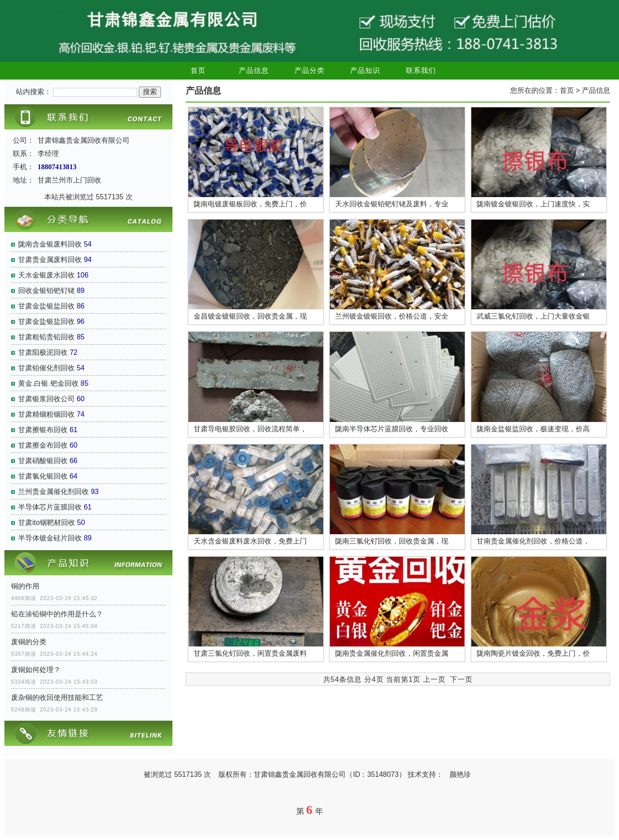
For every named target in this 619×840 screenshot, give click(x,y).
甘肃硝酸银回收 (43, 461)
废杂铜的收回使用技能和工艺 (57, 697)
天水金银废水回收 (46, 275)
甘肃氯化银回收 (43, 476)
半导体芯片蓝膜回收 (50, 507)
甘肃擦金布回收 (43, 445)
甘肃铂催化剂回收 (46, 368)
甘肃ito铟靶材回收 (47, 523)
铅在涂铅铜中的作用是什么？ (57, 614)
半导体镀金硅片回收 (50, 538)
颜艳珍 (460, 774)
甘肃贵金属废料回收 (50, 260)
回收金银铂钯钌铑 (46, 291)
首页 (198, 70)
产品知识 (365, 70)
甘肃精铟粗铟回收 (46, 414)
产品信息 (254, 70)
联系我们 (421, 70)
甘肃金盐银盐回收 (46, 306)
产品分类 (309, 70)
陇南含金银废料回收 (50, 244)
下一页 (461, 679)
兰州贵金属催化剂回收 (53, 492)
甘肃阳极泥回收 (43, 352)
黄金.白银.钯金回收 (48, 383)
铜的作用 (25, 586)
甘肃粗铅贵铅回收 (46, 337)
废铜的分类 (29, 642)
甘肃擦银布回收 (43, 430)
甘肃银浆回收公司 (46, 399)
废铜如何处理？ (36, 670)
